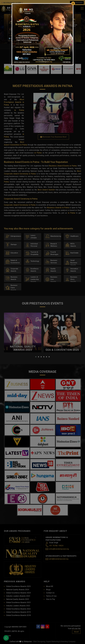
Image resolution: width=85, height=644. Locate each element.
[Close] (73, 3)
